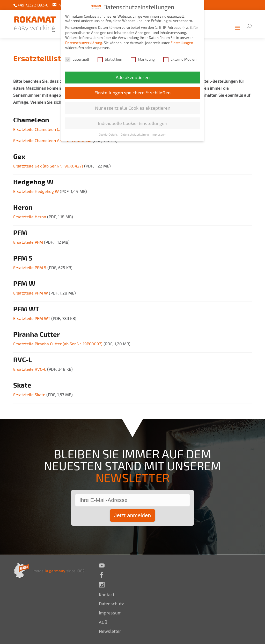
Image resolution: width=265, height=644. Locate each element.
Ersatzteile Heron (30, 217)
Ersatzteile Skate (30, 394)
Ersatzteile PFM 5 (30, 267)
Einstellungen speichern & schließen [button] (132, 92)
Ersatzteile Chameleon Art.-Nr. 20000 (53, 140)
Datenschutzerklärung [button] (135, 134)
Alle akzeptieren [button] (133, 77)
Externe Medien (180, 58)
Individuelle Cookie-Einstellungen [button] (132, 122)
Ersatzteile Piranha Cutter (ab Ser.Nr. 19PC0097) (58, 344)
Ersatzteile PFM (29, 242)
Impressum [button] (159, 134)
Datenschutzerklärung (84, 42)
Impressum (110, 613)
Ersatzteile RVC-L (30, 369)
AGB (103, 622)
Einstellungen (182, 42)
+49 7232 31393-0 (33, 5)
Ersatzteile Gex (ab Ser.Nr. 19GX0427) (49, 166)
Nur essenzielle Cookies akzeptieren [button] (133, 107)
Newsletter (110, 631)
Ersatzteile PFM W (31, 293)
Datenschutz (111, 604)
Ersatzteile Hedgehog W (36, 191)
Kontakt (107, 594)
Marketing (143, 58)
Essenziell (77, 58)
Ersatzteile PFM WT (32, 318)
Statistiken (110, 58)
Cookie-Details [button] (109, 134)
